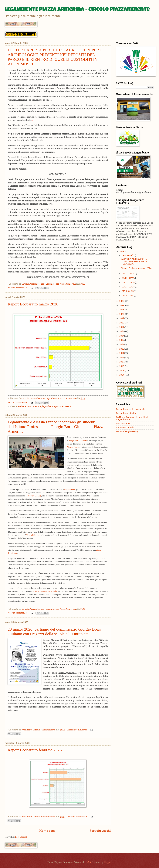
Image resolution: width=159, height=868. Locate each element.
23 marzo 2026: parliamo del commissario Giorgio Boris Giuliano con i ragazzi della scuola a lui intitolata (54, 631)
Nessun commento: (18, 288)
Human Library (35, 496)
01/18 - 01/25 (128, 291)
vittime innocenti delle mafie (45, 591)
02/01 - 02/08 (128, 287)
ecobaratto (23, 406)
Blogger (108, 862)
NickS (88, 862)
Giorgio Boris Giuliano (78, 441)
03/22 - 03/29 (128, 274)
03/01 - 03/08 (128, 283)
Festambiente (123, 423)
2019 (122, 327)
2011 (122, 362)
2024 (122, 305)
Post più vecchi (100, 831)
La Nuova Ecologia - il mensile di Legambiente (132, 418)
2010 (122, 366)
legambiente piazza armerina (57, 406)
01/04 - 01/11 (128, 296)
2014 (122, 349)
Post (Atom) (21, 837)
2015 (122, 344)
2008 (122, 375)
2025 (122, 301)
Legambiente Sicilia (126, 413)
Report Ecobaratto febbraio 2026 (35, 750)
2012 (122, 358)
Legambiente (70, 489)
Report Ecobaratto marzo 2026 (33, 304)
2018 (122, 331)
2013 (122, 353)
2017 (122, 336)
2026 (122, 252)
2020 (122, 323)
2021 (122, 318)
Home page (47, 831)
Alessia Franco (73, 447)
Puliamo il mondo (125, 427)
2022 (122, 314)
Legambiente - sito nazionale (131, 409)
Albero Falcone (32, 535)
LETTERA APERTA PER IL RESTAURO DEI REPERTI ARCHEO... (135, 261)
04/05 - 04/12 (128, 255)
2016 (122, 340)
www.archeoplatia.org (127, 431)
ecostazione (35, 406)
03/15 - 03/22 (128, 278)
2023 (122, 310)
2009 (122, 371)
